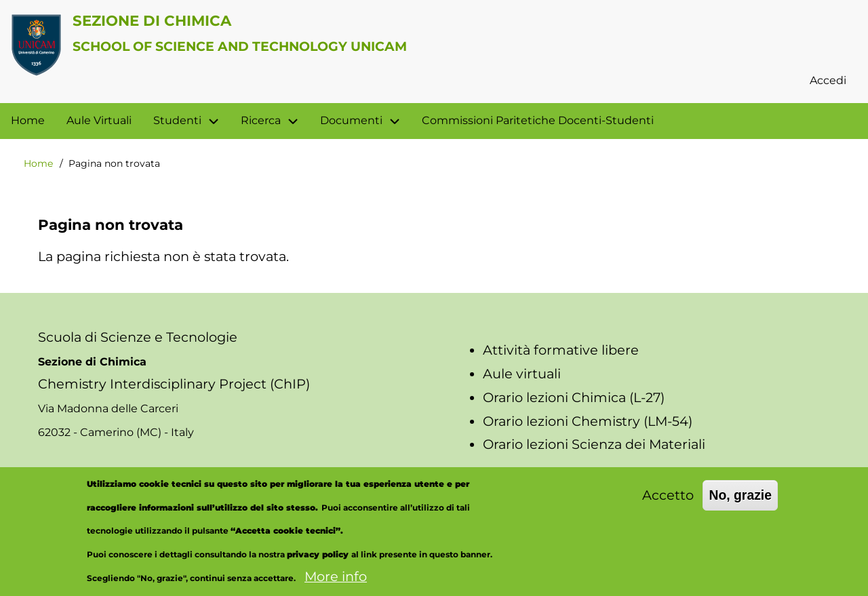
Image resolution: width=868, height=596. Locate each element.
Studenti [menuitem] (177, 120)
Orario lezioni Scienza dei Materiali (594, 444)
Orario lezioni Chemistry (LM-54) (588, 421)
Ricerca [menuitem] (275, 121)
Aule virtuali (522, 374)
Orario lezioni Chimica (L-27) (574, 397)
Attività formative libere (561, 350)
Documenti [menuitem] (351, 120)
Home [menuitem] (28, 120)
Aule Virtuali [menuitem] (99, 120)
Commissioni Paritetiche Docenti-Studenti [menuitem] (538, 120)
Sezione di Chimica (152, 20)
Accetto (668, 506)
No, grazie (740, 506)
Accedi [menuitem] (828, 80)
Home (38, 163)
